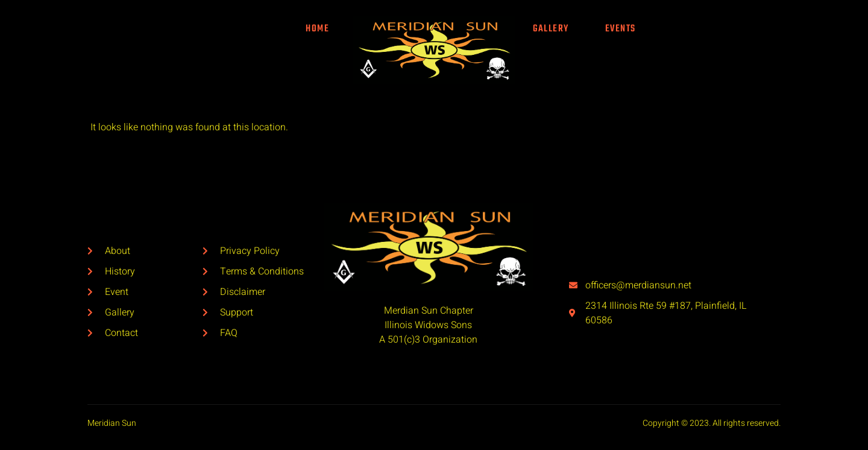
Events (621, 29)
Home (317, 29)
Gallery (551, 29)
